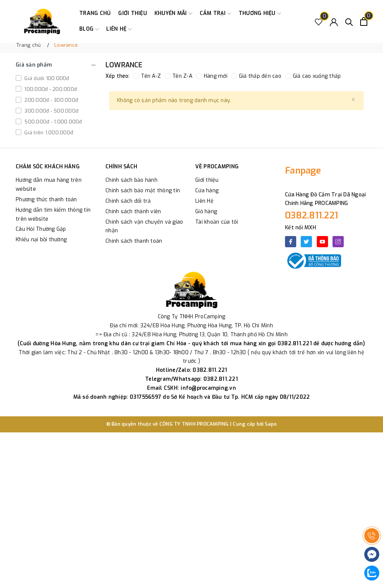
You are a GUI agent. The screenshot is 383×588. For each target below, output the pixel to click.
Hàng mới (212, 76)
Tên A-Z (147, 76)
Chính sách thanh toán (134, 241)
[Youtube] (322, 242)
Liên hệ (119, 29)
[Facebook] (291, 242)
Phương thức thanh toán (46, 200)
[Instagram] (338, 242)
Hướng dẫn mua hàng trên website (49, 185)
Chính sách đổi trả (128, 201)
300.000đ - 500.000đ (50, 111)
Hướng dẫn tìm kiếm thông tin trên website (53, 215)
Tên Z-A (178, 76)
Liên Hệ (204, 201)
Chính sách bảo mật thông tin (143, 191)
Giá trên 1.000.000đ (48, 133)
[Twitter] (306, 242)
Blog (89, 29)
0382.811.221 (312, 215)
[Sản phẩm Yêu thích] (319, 22)
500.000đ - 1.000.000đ (52, 122)
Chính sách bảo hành (131, 180)
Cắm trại (215, 13)
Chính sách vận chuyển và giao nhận (144, 226)
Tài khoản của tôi (217, 222)
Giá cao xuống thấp (313, 76)
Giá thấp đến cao (256, 76)
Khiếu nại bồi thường (41, 240)
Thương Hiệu (260, 13)
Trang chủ (95, 13)
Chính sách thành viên (133, 212)
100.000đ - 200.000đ (50, 89)
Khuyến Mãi (173, 13)
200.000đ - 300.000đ (50, 100)
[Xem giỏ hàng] (364, 22)
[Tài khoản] (334, 22)
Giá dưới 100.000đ (46, 78)
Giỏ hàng (206, 212)
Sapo (271, 424)
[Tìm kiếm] (349, 22)
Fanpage (303, 171)
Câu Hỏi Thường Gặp (41, 229)
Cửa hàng (207, 191)
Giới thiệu (133, 13)
